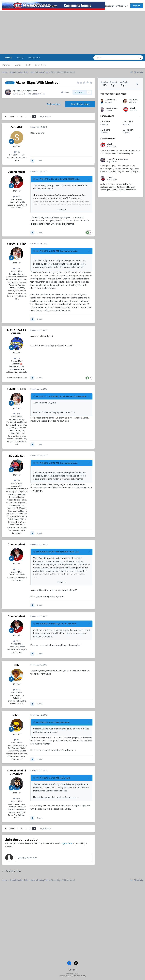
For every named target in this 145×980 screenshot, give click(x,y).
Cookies (73, 970)
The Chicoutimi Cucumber (16, 772)
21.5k (17, 798)
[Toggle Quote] (35, 179)
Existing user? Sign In (116, 6)
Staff (28, 65)
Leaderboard (34, 58)
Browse (8, 59)
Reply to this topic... (28, 858)
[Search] (108, 58)
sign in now (67, 843)
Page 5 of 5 (46, 116)
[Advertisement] (72, 33)
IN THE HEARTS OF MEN (16, 332)
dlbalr (133, 108)
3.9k (17, 480)
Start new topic (54, 104)
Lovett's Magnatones (27, 91)
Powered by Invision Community (72, 976)
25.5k (17, 196)
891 (17, 740)
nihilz (16, 715)
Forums (6, 65)
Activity (20, 58)
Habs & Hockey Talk (36, 94)
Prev (12, 116)
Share (65, 92)
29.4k (17, 690)
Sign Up (137, 6)
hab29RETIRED (67, 179)
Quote (40, 160)
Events (18, 65)
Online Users (41, 65)
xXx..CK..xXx (16, 456)
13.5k (17, 268)
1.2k (17, 152)
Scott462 (16, 127)
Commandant (16, 172)
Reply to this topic (80, 104)
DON (16, 665)
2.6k (17, 358)
